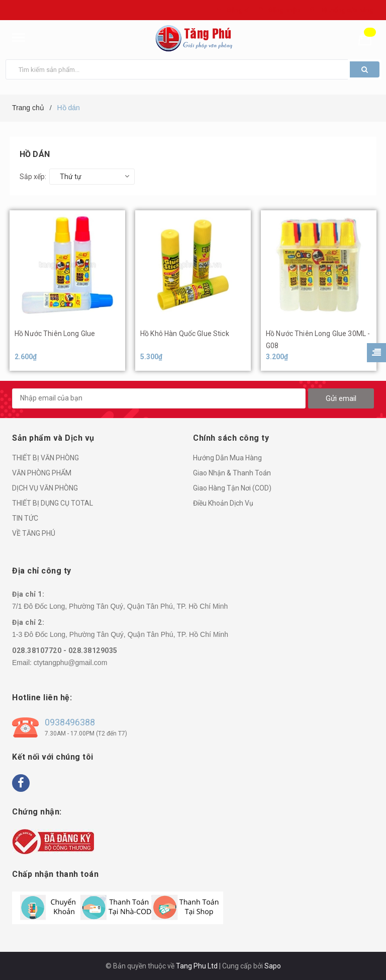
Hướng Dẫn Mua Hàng (227, 458)
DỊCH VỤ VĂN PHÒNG (45, 488)
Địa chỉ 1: (28, 594)
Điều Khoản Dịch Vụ (223, 503)
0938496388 (70, 722)
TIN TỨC (25, 518)
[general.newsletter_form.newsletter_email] (159, 398)
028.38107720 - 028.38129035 (65, 650)
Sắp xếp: (33, 177)
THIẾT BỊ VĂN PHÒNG (45, 458)
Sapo (273, 966)
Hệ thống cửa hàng (347, 10)
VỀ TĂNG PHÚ (34, 533)
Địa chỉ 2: (28, 622)
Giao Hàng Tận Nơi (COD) (232, 488)
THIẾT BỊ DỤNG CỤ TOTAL (53, 503)
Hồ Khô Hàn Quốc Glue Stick (185, 334)
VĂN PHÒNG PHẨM (42, 473)
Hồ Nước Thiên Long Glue (55, 334)
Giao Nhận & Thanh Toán (232, 473)
